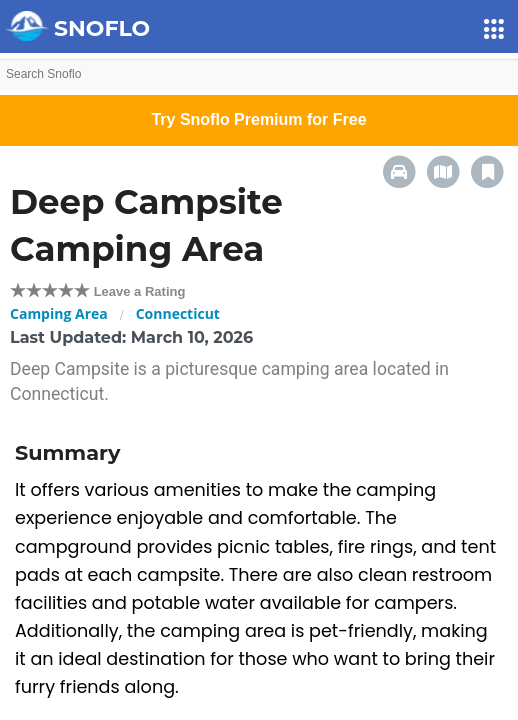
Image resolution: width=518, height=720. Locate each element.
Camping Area (59, 313)
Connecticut (178, 313)
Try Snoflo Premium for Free (258, 119)
